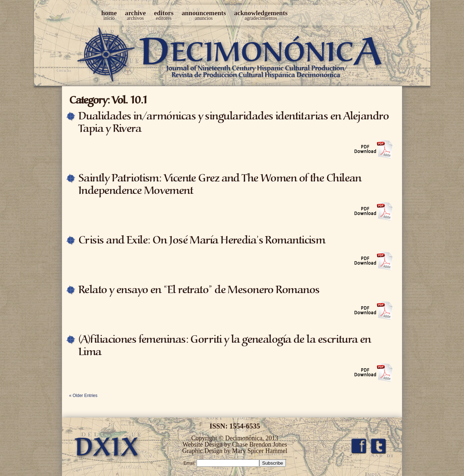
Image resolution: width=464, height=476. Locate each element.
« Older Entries (83, 396)
